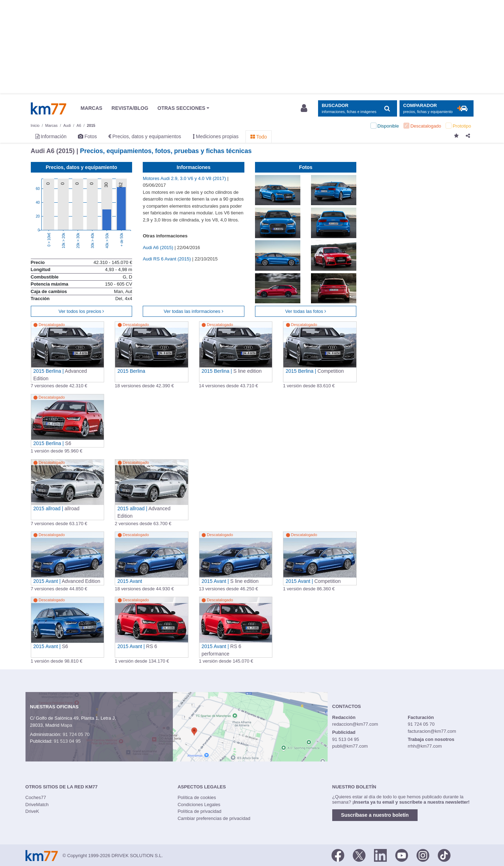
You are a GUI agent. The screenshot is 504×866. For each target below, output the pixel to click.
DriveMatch (37, 805)
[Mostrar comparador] (437, 109)
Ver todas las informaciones (193, 311)
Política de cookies (197, 797)
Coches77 (36, 797)
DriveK (32, 811)
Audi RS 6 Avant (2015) (167, 259)
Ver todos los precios (81, 311)
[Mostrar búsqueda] (358, 109)
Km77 (49, 108)
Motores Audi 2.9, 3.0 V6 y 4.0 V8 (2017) (185, 178)
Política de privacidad (199, 811)
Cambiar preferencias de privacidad (214, 818)
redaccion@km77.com (355, 724)
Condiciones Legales (199, 805)
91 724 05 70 (76, 734)
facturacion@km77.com (432, 731)
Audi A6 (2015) (159, 248)
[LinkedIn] (380, 855)
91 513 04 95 (67, 741)
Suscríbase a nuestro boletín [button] (375, 815)
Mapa (66, 725)
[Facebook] (338, 855)
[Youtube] (402, 855)
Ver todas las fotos (306, 311)
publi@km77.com (350, 746)
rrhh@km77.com (425, 746)
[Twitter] (359, 855)
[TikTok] (444, 855)
